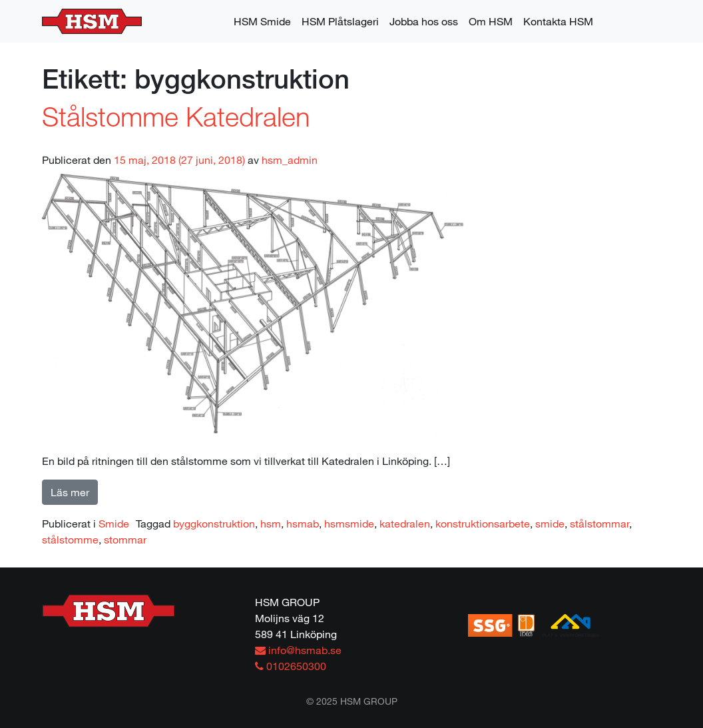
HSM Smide (262, 21)
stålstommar (599, 523)
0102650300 (291, 666)
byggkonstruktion (214, 523)
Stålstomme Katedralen (176, 116)
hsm (271, 523)
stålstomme (70, 539)
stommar (125, 539)
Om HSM (491, 21)
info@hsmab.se (298, 650)
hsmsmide (349, 523)
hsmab (303, 523)
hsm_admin (290, 160)
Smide (114, 523)
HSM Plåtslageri (340, 21)
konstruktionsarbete (483, 523)
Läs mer (70, 492)
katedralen (405, 523)
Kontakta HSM (558, 21)
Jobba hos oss (424, 21)
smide (550, 523)
